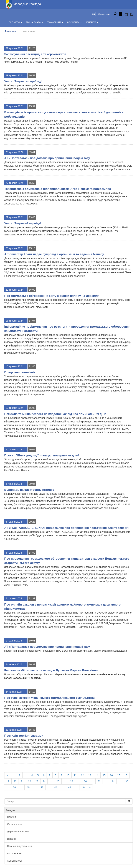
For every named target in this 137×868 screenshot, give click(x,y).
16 (111, 775)
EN (94, 14)
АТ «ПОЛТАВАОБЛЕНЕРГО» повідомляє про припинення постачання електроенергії (67, 528)
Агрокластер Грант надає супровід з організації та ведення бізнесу (54, 254)
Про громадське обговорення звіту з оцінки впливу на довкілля (52, 296)
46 (70, 787)
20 (15, 781)
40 (28, 787)
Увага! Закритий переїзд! (23, 223)
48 (83, 787)
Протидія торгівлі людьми (24, 736)
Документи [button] (74, 22)
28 (72, 781)
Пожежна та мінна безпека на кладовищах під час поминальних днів (55, 414)
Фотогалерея (15, 853)
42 (42, 787)
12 (82, 775)
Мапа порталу (104, 14)
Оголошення (28, 31)
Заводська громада (28, 4)
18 (126, 775)
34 (113, 781)
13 (90, 775)
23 (37, 781)
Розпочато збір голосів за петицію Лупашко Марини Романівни (51, 670)
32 (99, 781)
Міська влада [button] (34, 22)
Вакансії (12, 839)
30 (85, 781)
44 (56, 787)
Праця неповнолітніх (20, 372)
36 (127, 781)
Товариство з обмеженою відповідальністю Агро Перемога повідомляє (58, 189)
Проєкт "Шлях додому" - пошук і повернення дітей (42, 455)
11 (75, 775)
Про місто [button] (16, 22)
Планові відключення (19, 846)
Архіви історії (15, 861)
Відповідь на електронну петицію (29, 490)
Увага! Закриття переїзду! (23, 81)
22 (30, 781)
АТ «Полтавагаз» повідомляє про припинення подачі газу (47, 158)
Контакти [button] (92, 22)
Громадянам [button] (55, 22)
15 (104, 775)
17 (119, 775)
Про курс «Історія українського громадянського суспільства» (50, 698)
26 (58, 781)
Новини (12, 817)
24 (44, 781)
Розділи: (11, 810)
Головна (10, 31)
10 (68, 775)
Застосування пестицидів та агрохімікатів (35, 54)
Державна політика (18, 832)
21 (22, 781)
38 (14, 787)
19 (8, 781)
